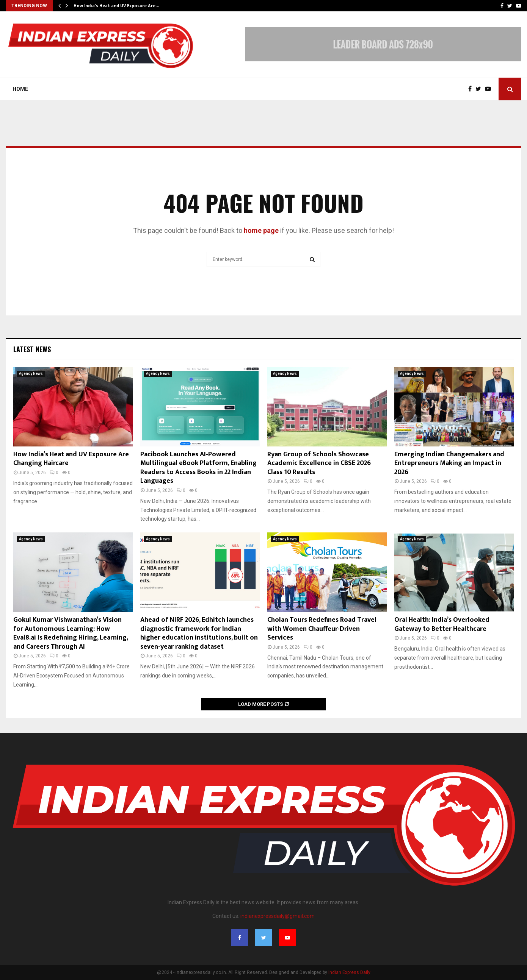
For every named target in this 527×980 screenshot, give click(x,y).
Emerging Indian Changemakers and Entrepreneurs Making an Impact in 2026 (449, 463)
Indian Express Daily (349, 972)
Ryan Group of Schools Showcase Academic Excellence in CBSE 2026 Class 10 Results (319, 463)
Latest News (32, 349)
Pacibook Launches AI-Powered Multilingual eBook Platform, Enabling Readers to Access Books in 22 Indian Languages (198, 468)
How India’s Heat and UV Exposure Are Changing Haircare (71, 459)
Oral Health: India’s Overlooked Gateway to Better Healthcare (442, 624)
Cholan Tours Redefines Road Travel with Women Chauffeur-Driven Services (322, 629)
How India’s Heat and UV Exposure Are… (116, 6)
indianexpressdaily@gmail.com (278, 916)
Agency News (31, 374)
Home (20, 89)
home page (261, 230)
